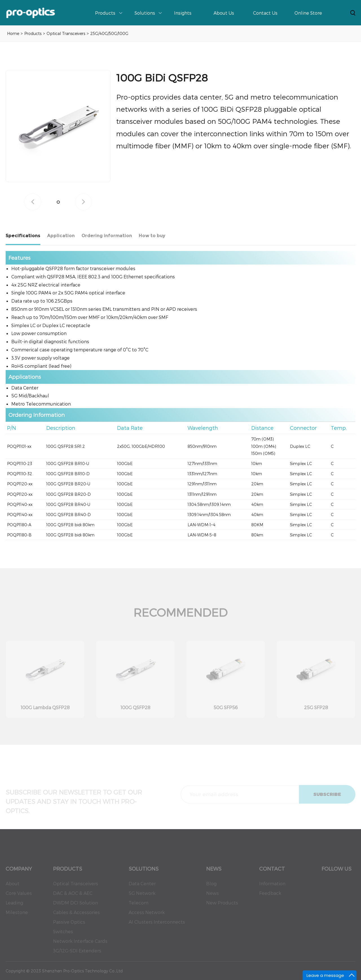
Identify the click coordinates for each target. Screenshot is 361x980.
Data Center (142, 887)
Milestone (17, 916)
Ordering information (107, 236)
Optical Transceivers (66, 33)
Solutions (145, 13)
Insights (183, 13)
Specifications (23, 236)
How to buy (152, 236)
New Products (222, 906)
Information (272, 887)
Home (13, 33)
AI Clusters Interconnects (157, 925)
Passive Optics (69, 925)
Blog (211, 887)
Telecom (138, 906)
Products (105, 13)
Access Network (147, 916)
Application (61, 236)
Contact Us (265, 13)
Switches (63, 935)
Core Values (19, 897)
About (13, 887)
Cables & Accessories (76, 916)
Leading (14, 906)
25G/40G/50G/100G (109, 33)
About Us (224, 13)
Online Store (308, 13)
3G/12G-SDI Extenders (77, 954)
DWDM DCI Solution (75, 906)
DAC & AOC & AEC (73, 897)
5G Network (142, 897)
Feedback (270, 897)
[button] (58, 202)
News (213, 897)
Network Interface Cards (80, 945)
